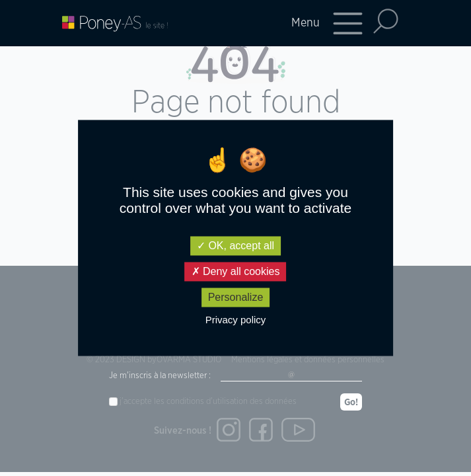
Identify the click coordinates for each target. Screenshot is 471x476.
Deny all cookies (236, 271)
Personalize (236, 297)
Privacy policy (236, 320)
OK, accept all (235, 246)
